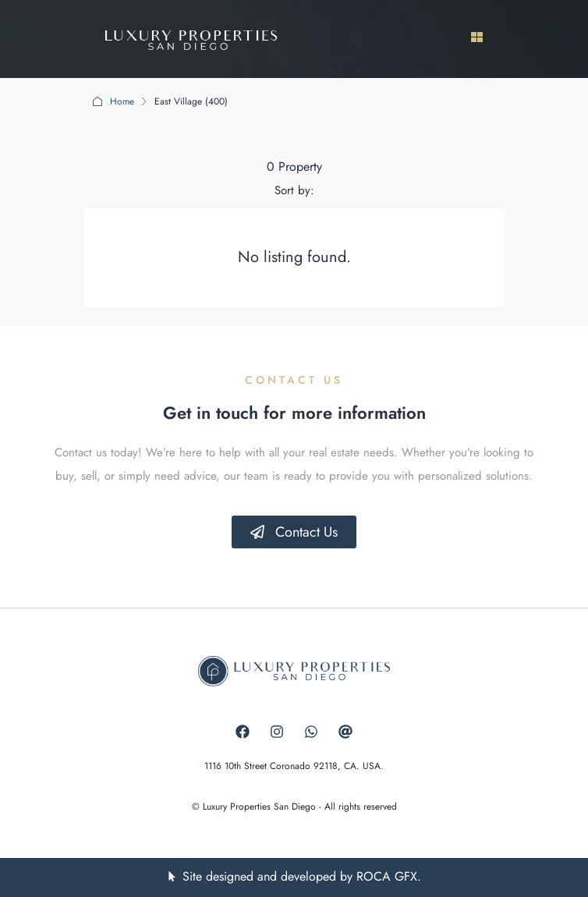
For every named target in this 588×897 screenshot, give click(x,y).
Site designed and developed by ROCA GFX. (302, 876)
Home (122, 101)
